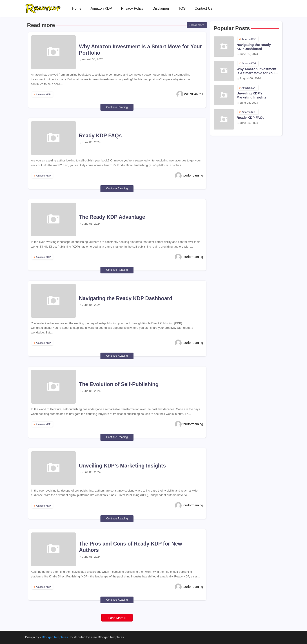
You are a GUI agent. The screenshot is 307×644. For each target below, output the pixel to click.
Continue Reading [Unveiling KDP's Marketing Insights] (117, 519)
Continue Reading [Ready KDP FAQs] (117, 188)
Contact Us (204, 8)
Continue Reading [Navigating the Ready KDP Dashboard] (117, 356)
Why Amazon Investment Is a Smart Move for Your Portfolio (141, 50)
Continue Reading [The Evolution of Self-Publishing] (117, 437)
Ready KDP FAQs (100, 136)
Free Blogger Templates (107, 637)
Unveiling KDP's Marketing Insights (122, 466)
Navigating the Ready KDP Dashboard (126, 298)
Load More (116, 618)
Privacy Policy (132, 8)
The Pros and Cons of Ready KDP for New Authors (131, 547)
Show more (197, 25)
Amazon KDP (101, 8)
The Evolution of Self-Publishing (119, 384)
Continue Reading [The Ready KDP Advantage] (117, 270)
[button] (278, 9)
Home (77, 8)
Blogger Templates (55, 637)
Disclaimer (161, 8)
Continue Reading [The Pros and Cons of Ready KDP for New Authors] (117, 600)
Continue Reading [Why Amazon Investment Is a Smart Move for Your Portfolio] (117, 107)
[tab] (77, 8)
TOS (182, 8)
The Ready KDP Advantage (112, 217)
